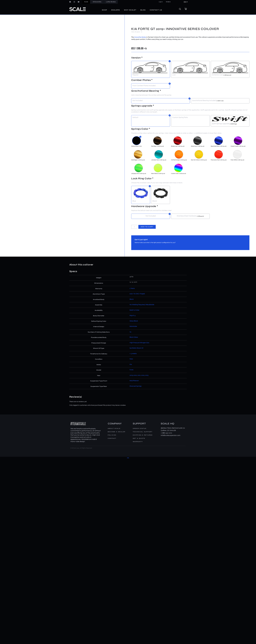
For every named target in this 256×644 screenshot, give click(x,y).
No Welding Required (137, 305)
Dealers (116, 10)
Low (174, 75)
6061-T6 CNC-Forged (137, 294)
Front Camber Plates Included (144, 86)
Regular (135, 75)
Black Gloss (134, 337)
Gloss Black (134, 321)
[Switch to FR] (128, 458)
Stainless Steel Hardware (186, 216)
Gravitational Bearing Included (204, 100)
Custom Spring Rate (180, 117)
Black (155, 201)
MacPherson (134, 381)
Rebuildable (150, 305)
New (131, 359)
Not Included (137, 100)
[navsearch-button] (181, 9)
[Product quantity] (134, 227)
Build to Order (134, 310)
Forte (131, 370)
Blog (143, 10)
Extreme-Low (217, 75)
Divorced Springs (136, 386)
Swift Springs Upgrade (221, 124)
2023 (147, 375)
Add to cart (147, 227)
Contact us (156, 10)
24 (130, 332)
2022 (143, 375)
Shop (105, 10)
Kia (131, 364)
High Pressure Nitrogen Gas (139, 343)
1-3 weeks (133, 353)
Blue (134, 201)
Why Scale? (130, 10)
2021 (139, 375)
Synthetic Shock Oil (136, 348)
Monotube (133, 326)
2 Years (132, 288)
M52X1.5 (133, 315)
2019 (131, 375)
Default (135, 117)
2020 (135, 375)
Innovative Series (140, 37)
